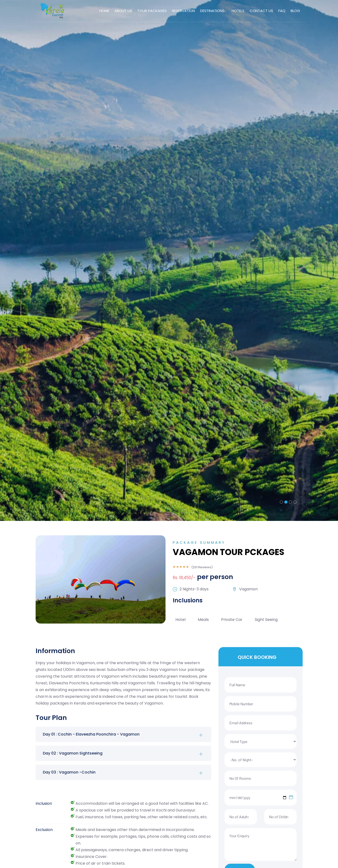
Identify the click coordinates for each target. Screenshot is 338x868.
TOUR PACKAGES (152, 11)
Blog (295, 11)
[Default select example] (261, 741)
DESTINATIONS (214, 11)
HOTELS (238, 11)
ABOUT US (124, 11)
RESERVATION (184, 11)
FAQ (282, 11)
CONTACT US (261, 11)
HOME (105, 11)
